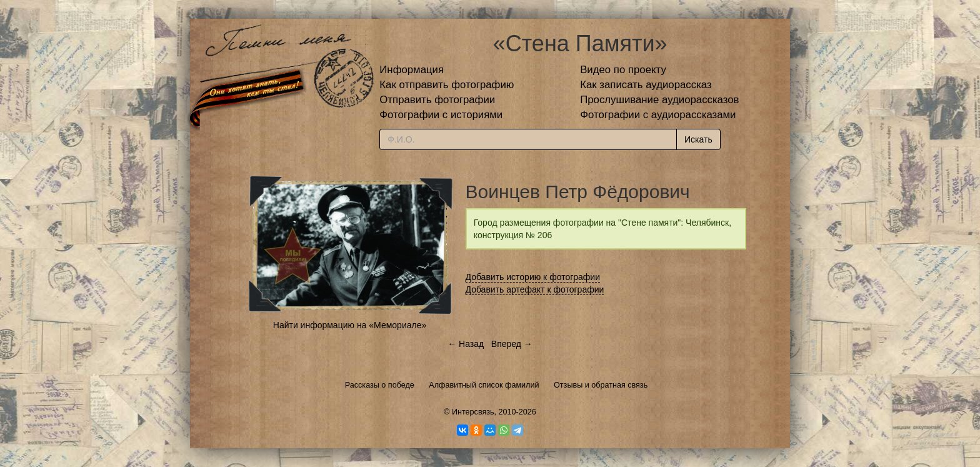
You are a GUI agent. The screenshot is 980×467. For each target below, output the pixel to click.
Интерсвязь (473, 412)
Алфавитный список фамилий (484, 385)
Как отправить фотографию (447, 85)
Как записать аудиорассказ (646, 85)
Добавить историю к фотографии (533, 277)
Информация (412, 70)
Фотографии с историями (441, 115)
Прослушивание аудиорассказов (659, 100)
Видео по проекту (623, 70)
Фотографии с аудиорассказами (658, 115)
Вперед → (512, 344)
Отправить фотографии (437, 100)
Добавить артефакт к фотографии (535, 289)
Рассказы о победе (380, 385)
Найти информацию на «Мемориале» (350, 325)
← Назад (466, 344)
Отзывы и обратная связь (601, 385)
